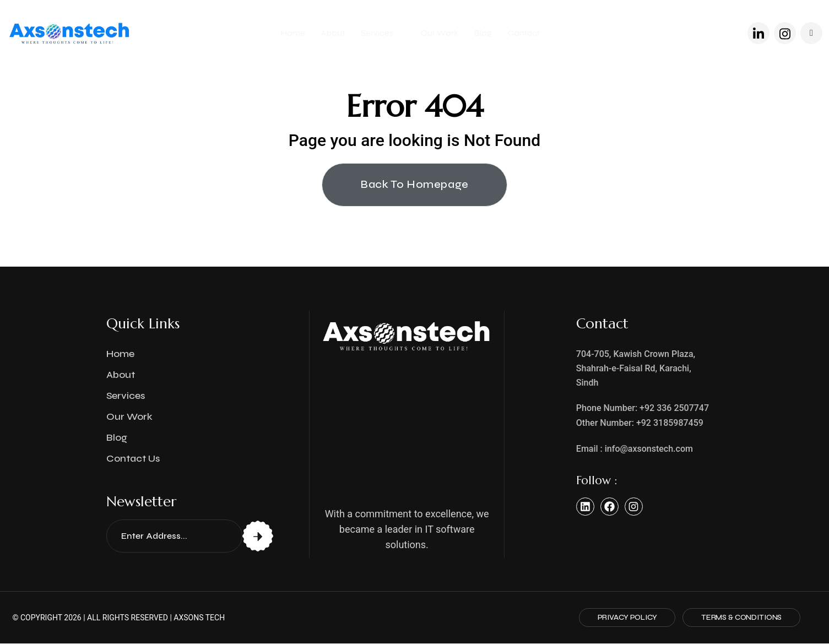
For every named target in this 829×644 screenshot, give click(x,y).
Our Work (440, 33)
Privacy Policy (620, 618)
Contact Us (133, 459)
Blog (483, 33)
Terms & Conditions (739, 618)
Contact (524, 33)
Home (293, 33)
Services (378, 33)
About (333, 33)
